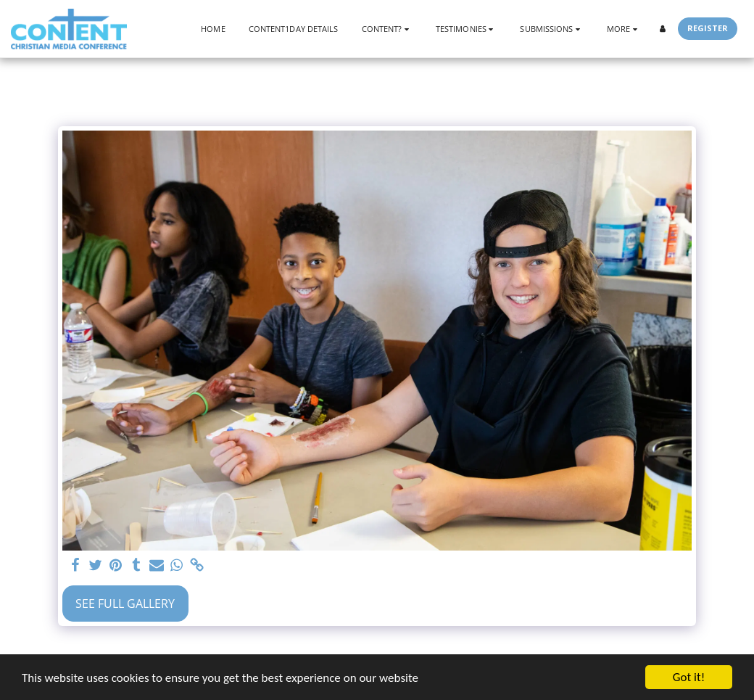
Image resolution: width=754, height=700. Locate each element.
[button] (387, 29)
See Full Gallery (125, 604)
